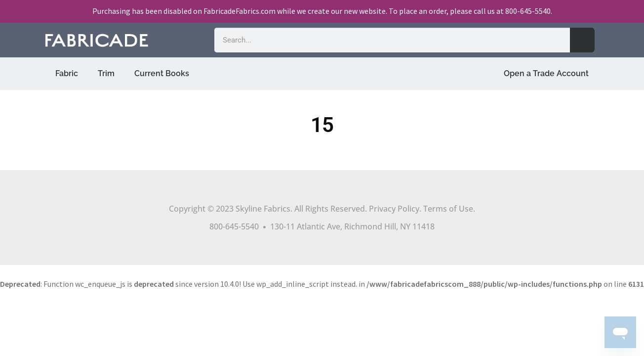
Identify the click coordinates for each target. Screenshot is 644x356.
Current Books (162, 73)
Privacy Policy (394, 209)
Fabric (67, 73)
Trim (106, 73)
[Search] (582, 40)
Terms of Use (448, 209)
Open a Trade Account (546, 73)
